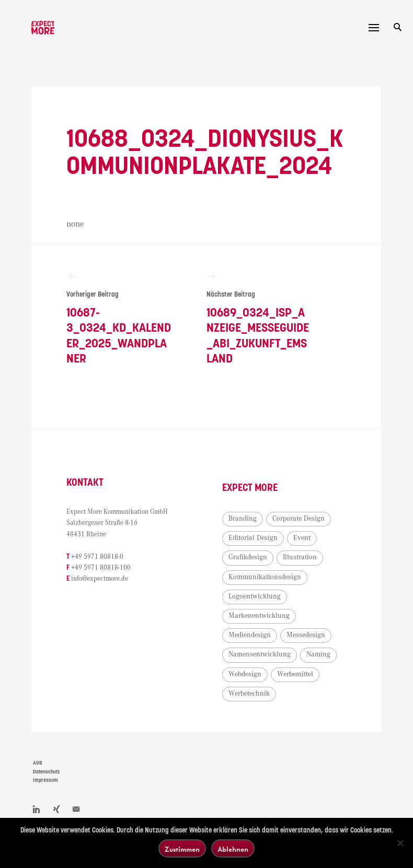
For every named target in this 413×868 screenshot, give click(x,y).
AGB (38, 763)
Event (302, 538)
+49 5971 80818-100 (101, 568)
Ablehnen (233, 849)
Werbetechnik (249, 694)
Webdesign (245, 674)
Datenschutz (46, 772)
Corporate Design (299, 519)
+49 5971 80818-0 (97, 557)
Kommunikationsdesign (265, 577)
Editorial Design (253, 538)
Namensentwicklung (260, 654)
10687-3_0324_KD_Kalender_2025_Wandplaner (119, 318)
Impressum (45, 780)
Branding (243, 519)
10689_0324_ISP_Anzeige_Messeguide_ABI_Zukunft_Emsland (259, 318)
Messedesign (306, 635)
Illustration (300, 557)
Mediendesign (250, 635)
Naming (318, 654)
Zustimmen (182, 849)
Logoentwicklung (255, 596)
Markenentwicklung (259, 616)
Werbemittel (295, 674)
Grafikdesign (248, 557)
